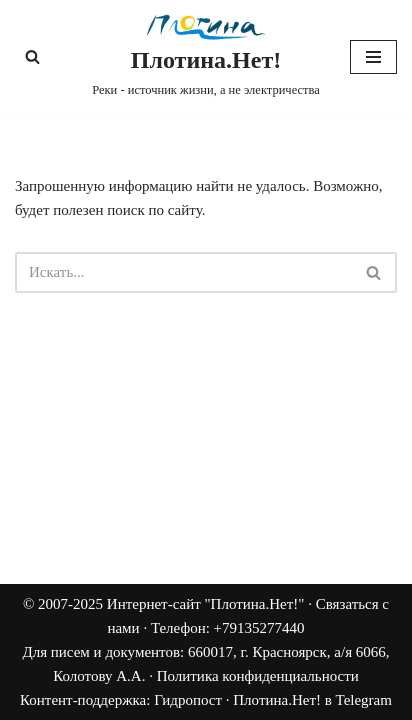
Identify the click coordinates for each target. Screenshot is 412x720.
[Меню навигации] (373, 57)
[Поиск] (32, 56)
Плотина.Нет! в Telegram (312, 700)
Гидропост (188, 700)
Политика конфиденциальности (258, 676)
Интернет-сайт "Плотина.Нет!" (206, 604)
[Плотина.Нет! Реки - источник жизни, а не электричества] (206, 57)
